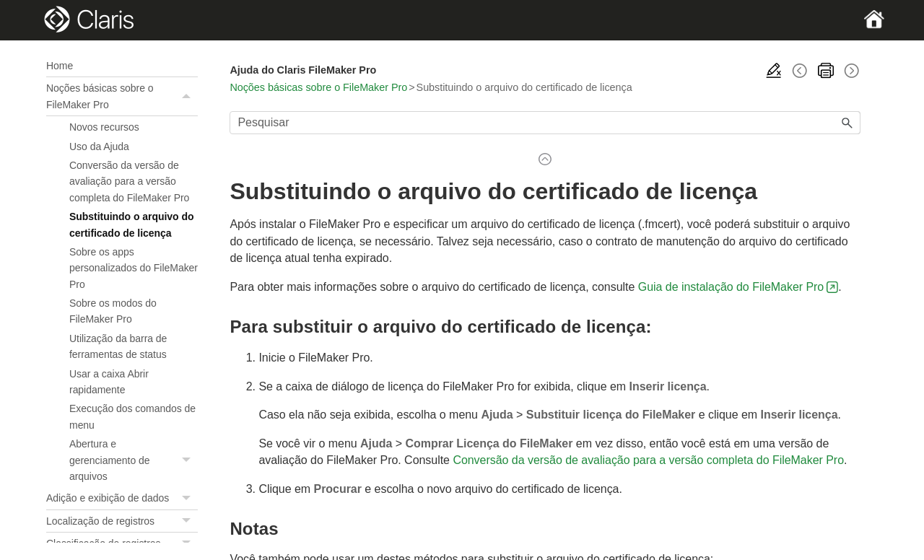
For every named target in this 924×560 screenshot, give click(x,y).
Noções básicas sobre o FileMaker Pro (122, 96)
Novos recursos (104, 127)
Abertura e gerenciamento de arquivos (134, 460)
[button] (188, 96)
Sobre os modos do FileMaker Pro (113, 311)
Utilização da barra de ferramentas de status (118, 346)
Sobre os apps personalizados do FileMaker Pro (134, 268)
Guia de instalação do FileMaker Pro (731, 287)
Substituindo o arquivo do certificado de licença (132, 224)
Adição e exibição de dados (122, 498)
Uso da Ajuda (99, 146)
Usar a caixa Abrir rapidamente (109, 382)
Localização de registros (122, 521)
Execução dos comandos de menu (132, 416)
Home (60, 66)
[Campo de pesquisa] (545, 123)
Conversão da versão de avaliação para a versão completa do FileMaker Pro (129, 181)
